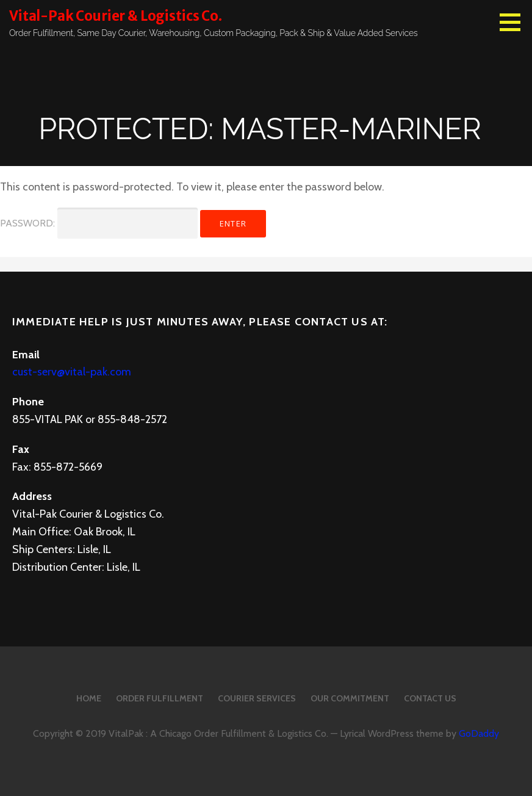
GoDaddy (479, 733)
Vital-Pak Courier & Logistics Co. (116, 16)
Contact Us (430, 698)
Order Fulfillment (160, 698)
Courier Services (257, 698)
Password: (99, 223)
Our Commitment (350, 698)
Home (89, 698)
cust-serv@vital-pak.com (72, 372)
